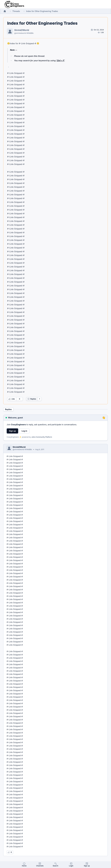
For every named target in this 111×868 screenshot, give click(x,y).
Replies (32, 399)
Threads (16, 11)
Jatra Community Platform (42, 437)
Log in (24, 431)
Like (12, 399)
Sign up (12, 431)
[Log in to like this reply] (10, 852)
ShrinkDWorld (22, 30)
